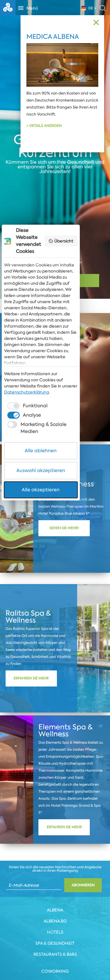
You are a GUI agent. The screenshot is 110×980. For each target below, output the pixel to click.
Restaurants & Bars (55, 954)
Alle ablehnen (55, 551)
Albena (55, 910)
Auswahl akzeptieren (55, 571)
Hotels (55, 932)
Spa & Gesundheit (55, 943)
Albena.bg (55, 921)
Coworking (55, 971)
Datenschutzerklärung (27, 500)
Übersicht (89, 388)
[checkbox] (27, 513)
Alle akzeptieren (55, 590)
